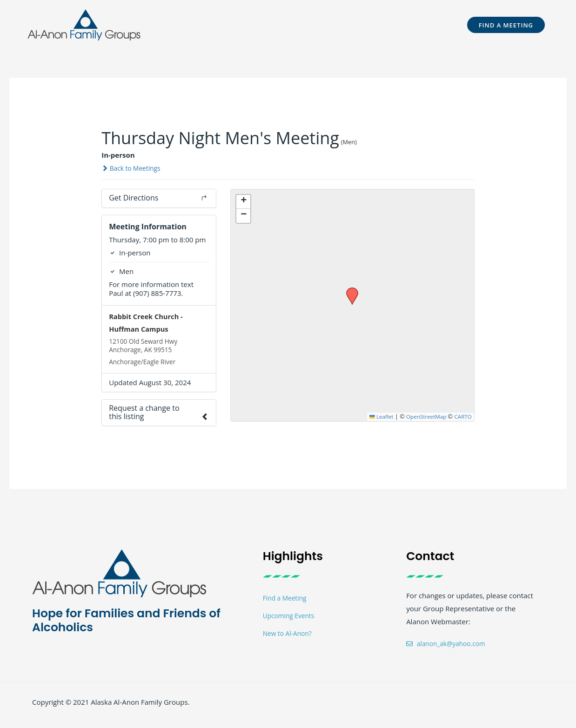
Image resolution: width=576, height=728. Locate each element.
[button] (194, 25)
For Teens (245, 25)
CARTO (462, 416)
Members (379, 25)
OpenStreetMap (423, 416)
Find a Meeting (287, 603)
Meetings (296, 25)
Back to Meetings (134, 168)
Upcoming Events (291, 621)
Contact (427, 25)
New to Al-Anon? (290, 640)
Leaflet (375, 416)
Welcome (194, 25)
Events (337, 25)
